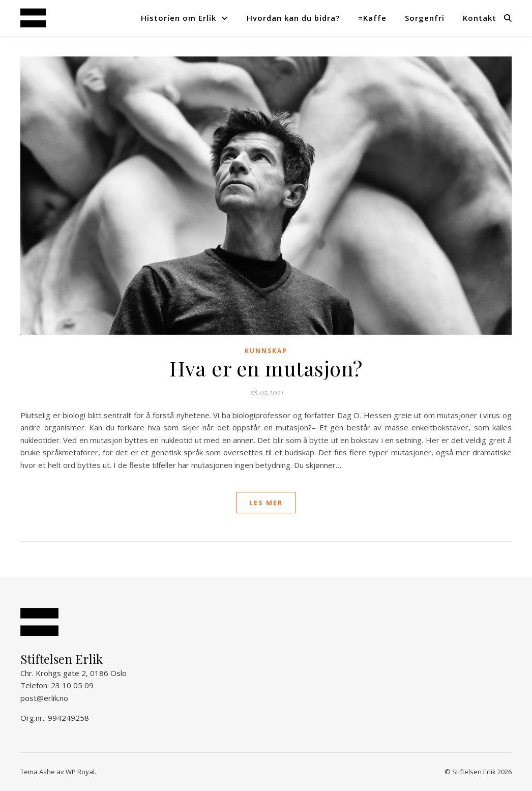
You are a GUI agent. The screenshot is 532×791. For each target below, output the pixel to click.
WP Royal (80, 772)
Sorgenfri (425, 18)
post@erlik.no (44, 698)
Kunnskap (266, 351)
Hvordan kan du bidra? (293, 18)
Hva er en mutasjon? (266, 368)
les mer (266, 503)
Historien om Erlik (179, 18)
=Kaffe (372, 18)
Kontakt (480, 18)
